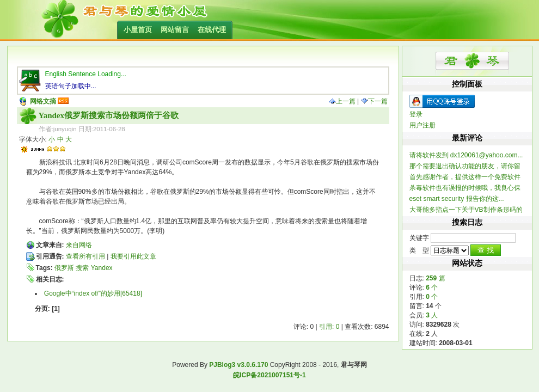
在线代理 (212, 30)
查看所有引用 (85, 256)
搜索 (82, 268)
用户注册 (422, 125)
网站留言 (175, 30)
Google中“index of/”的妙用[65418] (93, 293)
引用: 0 (329, 327)
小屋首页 (138, 30)
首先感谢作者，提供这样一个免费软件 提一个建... (465, 177)
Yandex (102, 268)
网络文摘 (43, 101)
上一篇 (342, 101)
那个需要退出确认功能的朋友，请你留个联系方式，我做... (465, 166)
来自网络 (79, 245)
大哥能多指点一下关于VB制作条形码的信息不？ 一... (466, 210)
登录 (416, 114)
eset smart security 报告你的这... (457, 199)
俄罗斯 (64, 268)
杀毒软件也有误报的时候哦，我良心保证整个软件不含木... (465, 188)
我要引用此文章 (133, 256)
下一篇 (374, 101)
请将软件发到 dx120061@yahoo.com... (466, 155)
